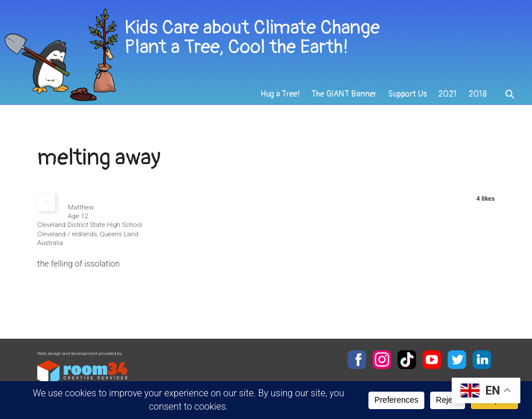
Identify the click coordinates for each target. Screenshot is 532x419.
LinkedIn (482, 360)
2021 (448, 94)
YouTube (432, 360)
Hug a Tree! (280, 94)
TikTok (407, 360)
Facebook (357, 360)
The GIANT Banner (344, 94)
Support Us (407, 94)
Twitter (457, 360)
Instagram (382, 360)
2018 (478, 94)
